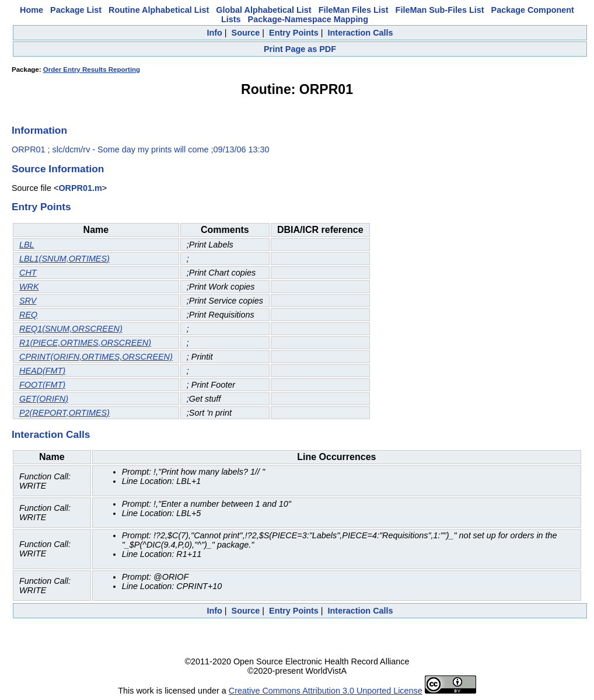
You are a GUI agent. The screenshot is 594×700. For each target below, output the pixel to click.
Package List (76, 10)
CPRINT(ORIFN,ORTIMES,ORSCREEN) (96, 357)
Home (32, 10)
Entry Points (294, 33)
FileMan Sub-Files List (440, 10)
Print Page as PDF (300, 49)
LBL (27, 245)
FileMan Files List (354, 10)
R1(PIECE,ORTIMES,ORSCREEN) (85, 343)
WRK (29, 287)
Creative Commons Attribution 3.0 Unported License (326, 691)
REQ (28, 315)
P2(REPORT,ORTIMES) (64, 413)
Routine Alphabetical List (159, 10)
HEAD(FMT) (42, 371)
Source (246, 33)
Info (214, 33)
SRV (28, 301)
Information (39, 130)
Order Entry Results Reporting (92, 69)
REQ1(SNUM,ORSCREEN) (71, 329)
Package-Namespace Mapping (308, 19)
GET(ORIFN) (44, 399)
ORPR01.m (80, 188)
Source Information (58, 169)
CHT (28, 273)
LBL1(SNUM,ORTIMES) (64, 259)
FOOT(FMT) (42, 385)
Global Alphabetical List (263, 10)
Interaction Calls (361, 33)
